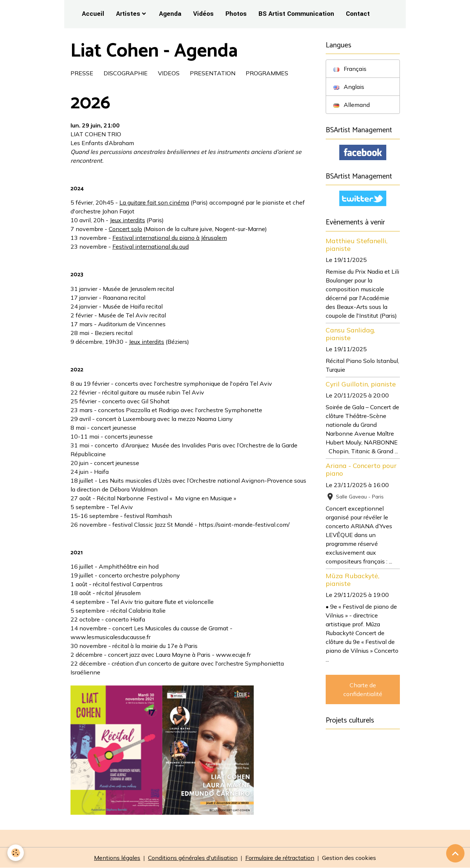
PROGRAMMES (267, 73)
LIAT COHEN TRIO (96, 134)
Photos (236, 14)
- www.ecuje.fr (231, 655)
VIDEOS (169, 73)
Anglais (349, 87)
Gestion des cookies (349, 858)
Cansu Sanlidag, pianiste (350, 334)
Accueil (93, 14)
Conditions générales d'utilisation (193, 858)
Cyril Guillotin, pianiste (361, 384)
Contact (358, 14)
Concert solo (125, 229)
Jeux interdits (127, 220)
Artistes (128, 14)
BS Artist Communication (296, 14)
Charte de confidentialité (363, 689)
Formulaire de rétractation (280, 858)
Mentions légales (117, 858)
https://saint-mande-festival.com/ (244, 525)
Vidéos (203, 14)
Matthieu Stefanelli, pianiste (357, 244)
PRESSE (82, 73)
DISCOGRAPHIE (126, 73)
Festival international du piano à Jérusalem (170, 238)
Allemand (352, 105)
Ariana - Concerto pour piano (361, 469)
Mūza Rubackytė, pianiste (352, 579)
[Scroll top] (455, 853)
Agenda (170, 14)
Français (350, 69)
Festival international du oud (151, 246)
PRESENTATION (213, 73)
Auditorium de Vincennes (132, 324)
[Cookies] (16, 853)
